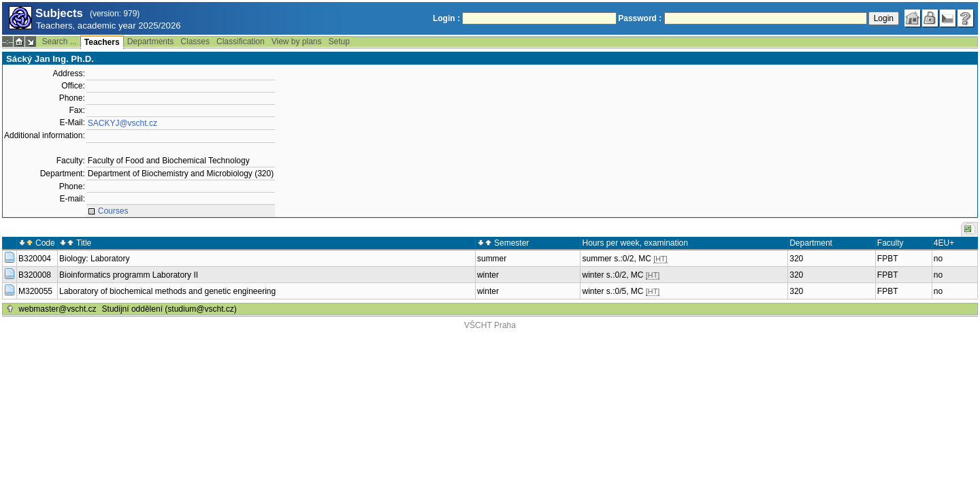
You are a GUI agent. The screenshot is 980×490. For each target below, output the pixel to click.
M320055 (35, 291)
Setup (339, 42)
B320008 (35, 275)
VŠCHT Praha (490, 325)
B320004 (35, 259)
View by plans (297, 42)
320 (796, 259)
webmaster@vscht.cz (57, 309)
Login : (446, 18)
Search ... (59, 42)
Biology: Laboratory (94, 259)
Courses (113, 211)
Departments (151, 42)
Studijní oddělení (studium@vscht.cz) (169, 309)
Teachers (102, 42)
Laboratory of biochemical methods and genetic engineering (167, 291)
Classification (241, 42)
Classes (195, 42)
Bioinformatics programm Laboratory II (129, 275)
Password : (640, 18)
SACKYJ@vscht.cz (122, 123)
